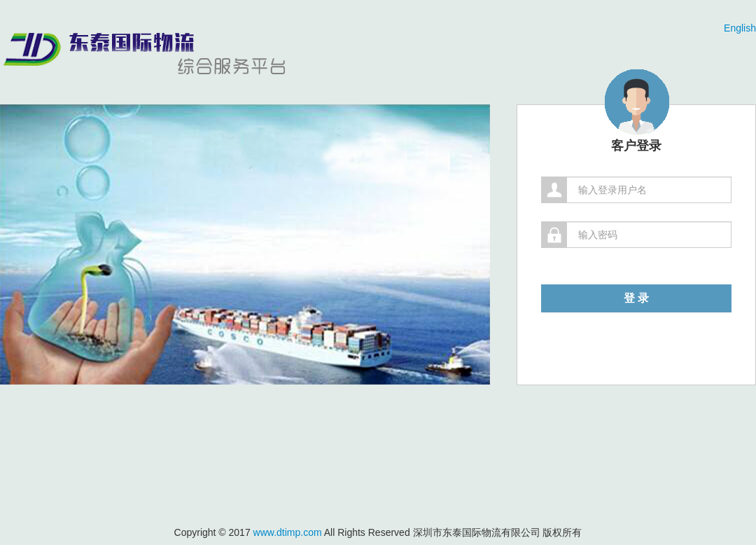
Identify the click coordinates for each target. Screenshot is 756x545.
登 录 (636, 298)
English (740, 28)
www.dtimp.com (288, 532)
